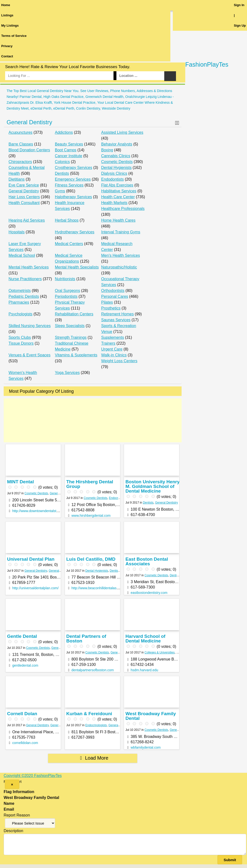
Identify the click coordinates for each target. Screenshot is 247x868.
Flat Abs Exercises (117, 185)
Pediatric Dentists (24, 296)
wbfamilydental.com (146, 747)
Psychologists (21, 314)
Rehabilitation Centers (74, 314)
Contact (7, 56)
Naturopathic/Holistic (119, 267)
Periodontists (66, 296)
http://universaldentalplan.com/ (35, 588)
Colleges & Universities (160, 652)
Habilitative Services (119, 191)
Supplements (113, 337)
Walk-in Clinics (114, 355)
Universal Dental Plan (31, 559)
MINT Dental (21, 482)
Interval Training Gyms (121, 232)
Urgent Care (112, 349)
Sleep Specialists (70, 326)
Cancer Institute (69, 156)
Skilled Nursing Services (30, 326)
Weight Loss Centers (119, 361)
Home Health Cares (118, 220)
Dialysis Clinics (114, 173)
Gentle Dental (22, 636)
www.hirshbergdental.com (91, 516)
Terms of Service (14, 36)
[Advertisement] (93, 420)
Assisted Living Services (122, 132)
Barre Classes (21, 144)
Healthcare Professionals (123, 209)
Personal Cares (115, 296)
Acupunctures (21, 132)
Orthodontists (113, 291)
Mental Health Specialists (77, 267)
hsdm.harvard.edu (144, 670)
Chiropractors (20, 162)
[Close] (12, 784)
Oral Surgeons (67, 291)
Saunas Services (116, 320)
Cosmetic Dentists (117, 162)
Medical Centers (69, 244)
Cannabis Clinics (116, 156)
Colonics (62, 162)
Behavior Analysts (117, 144)
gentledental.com (25, 665)
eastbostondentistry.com (149, 593)
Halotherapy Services (73, 197)
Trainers (108, 343)
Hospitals (17, 232)
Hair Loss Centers (24, 197)
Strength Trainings (71, 337)
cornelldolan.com (25, 743)
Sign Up (240, 26)
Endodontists (113, 179)
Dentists (62, 173)
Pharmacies (19, 302)
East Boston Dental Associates (147, 561)
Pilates (107, 302)
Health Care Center (118, 197)
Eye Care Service (24, 185)
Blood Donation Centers (29, 150)
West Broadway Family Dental (151, 716)
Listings (7, 15)
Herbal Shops (67, 220)
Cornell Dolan (22, 714)
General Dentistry (29, 122)
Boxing (107, 150)
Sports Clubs (20, 337)
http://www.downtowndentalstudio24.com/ (44, 511)
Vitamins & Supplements (76, 355)
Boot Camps (66, 150)
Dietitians (17, 179)
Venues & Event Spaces (30, 355)
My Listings (10, 26)
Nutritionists (65, 279)
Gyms (60, 191)
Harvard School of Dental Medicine (145, 639)
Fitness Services (69, 185)
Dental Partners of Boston (86, 639)
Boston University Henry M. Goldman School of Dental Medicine (153, 486)
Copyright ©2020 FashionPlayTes (33, 776)
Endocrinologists (120, 498)
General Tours (59, 725)
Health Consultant (24, 203)
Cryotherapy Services (74, 168)
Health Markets (114, 203)
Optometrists (20, 291)
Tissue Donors (21, 343)
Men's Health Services (121, 255)
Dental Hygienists (117, 168)
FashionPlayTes (207, 64)
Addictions (64, 132)
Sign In (239, 5)
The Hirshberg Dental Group (90, 484)
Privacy (7, 46)
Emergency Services (73, 179)
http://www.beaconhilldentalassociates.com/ (104, 588)
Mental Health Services (29, 267)
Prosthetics (111, 308)
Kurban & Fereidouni (89, 714)
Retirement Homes (118, 314)
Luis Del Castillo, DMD (91, 559)
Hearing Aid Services (27, 220)
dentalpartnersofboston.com (93, 670)
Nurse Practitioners (25, 279)
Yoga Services (67, 373)
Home (6, 5)
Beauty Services (69, 144)
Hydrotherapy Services (75, 232)
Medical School (22, 255)
